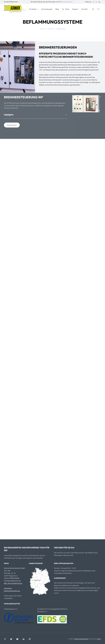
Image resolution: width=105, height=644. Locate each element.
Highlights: (9, 115)
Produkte (34, 9)
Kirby (99, 639)
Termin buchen (67, 2)
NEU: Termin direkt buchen (13, 583)
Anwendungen (47, 9)
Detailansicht (12, 126)
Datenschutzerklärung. (12, 591)
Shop (66, 9)
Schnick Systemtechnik (81, 639)
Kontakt (84, 9)
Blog (57, 9)
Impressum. (8, 588)
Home (42, 29)
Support (75, 9)
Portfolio (22, 9)
